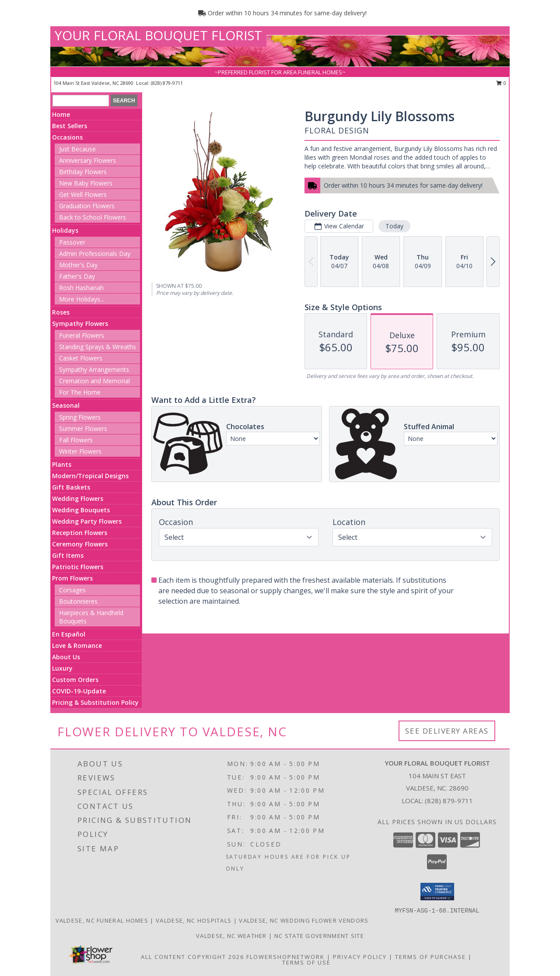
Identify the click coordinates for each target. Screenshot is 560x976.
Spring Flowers (80, 417)
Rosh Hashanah (81, 288)
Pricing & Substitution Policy (95, 702)
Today (394, 226)
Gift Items (68, 555)
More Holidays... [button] (82, 299)
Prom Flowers (72, 578)
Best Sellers (70, 126)
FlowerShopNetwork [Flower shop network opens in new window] (285, 957)
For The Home (80, 392)
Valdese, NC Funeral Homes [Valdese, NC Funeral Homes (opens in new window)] (102, 920)
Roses (61, 312)
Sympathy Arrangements (94, 369)
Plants (62, 464)
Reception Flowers (80, 533)
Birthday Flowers (83, 172)
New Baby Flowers (86, 183)
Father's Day (77, 276)
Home (61, 114)
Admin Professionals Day (95, 254)
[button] (437, 892)
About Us (66, 657)
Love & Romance (77, 645)
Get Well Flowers (83, 194)
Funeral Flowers (82, 335)
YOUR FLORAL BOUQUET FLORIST (158, 35)
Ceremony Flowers (80, 544)
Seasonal (66, 405)
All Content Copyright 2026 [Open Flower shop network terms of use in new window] (192, 957)
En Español (69, 634)
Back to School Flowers (93, 217)
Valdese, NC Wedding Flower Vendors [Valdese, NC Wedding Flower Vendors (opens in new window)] (304, 920)
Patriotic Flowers (78, 567)
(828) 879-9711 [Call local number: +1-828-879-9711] (167, 83)
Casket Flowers (81, 358)
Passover (72, 242)
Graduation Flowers (87, 206)
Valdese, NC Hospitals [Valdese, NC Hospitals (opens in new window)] (194, 920)
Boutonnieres (78, 601)
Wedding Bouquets (81, 510)
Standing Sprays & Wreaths (98, 347)
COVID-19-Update (79, 691)
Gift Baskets (71, 487)
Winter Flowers (80, 451)
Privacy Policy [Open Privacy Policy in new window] (360, 957)
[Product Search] (81, 101)
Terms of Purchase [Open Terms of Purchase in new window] (430, 957)
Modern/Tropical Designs (90, 476)
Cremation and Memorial (94, 381)
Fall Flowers (76, 440)
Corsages (72, 590)
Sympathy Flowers (80, 324)
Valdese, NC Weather (231, 936)
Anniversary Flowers (87, 160)
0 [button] (501, 83)
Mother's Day (78, 265)
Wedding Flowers (78, 498)
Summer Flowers (83, 429)
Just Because (77, 149)
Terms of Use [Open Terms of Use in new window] (306, 962)
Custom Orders (75, 680)
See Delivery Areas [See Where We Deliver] (447, 731)
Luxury (62, 668)
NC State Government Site (319, 936)
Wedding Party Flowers (87, 521)
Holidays (65, 230)
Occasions (67, 137)
